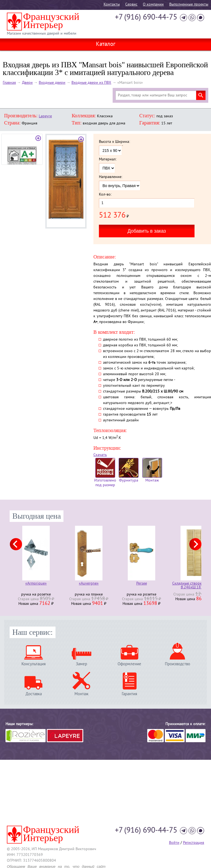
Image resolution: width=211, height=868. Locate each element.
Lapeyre (45, 116)
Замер (81, 664)
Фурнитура (129, 470)
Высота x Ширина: (114, 142)
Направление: (111, 177)
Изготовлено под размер (105, 473)
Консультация (34, 664)
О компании (153, 5)
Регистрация (194, 843)
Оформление (129, 664)
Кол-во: (105, 195)
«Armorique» (36, 584)
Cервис (131, 5)
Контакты (112, 5)
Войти (174, 843)
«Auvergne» (89, 584)
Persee (142, 584)
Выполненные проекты (189, 5)
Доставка (34, 694)
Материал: (108, 160)
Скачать (100, 455)
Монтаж (152, 470)
